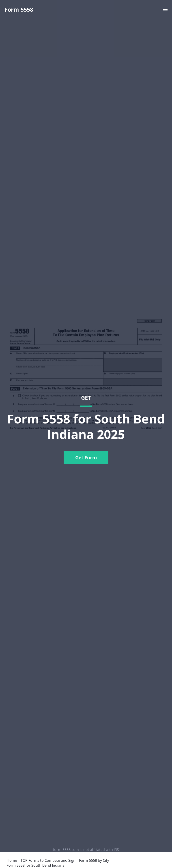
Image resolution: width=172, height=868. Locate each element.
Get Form (86, 458)
